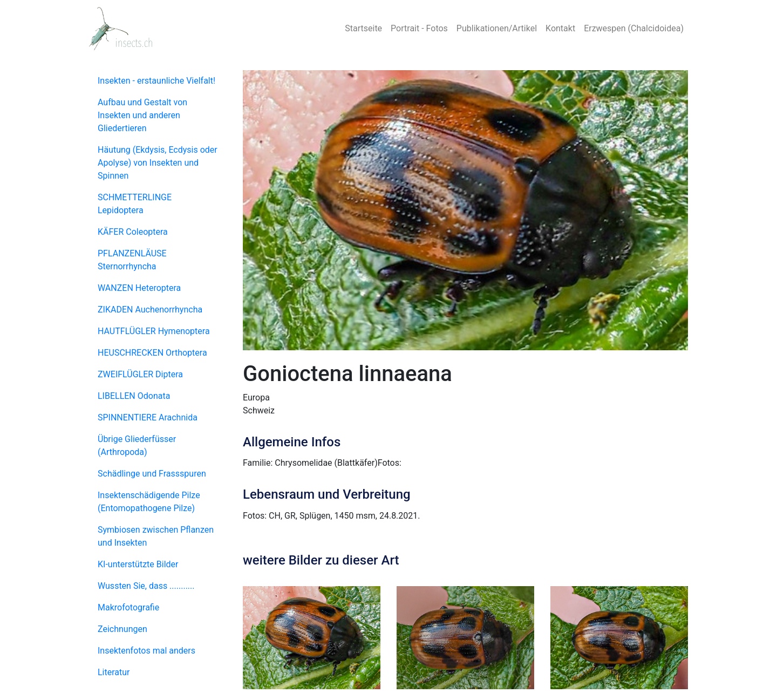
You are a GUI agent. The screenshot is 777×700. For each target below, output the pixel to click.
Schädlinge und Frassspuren (152, 474)
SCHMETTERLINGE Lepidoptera (135, 204)
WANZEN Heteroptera (139, 288)
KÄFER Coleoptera (133, 232)
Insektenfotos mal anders (146, 651)
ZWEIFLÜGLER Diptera (140, 374)
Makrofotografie (128, 607)
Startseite (363, 28)
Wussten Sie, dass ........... (146, 586)
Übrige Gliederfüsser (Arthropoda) (137, 446)
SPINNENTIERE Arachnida (148, 417)
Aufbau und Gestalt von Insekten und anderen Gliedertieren (142, 115)
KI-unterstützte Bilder (138, 564)
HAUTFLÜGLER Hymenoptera (154, 331)
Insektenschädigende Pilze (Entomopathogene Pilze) (149, 502)
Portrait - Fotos (419, 28)
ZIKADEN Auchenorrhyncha (150, 310)
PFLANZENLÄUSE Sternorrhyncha (132, 260)
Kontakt (560, 28)
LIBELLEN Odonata (134, 396)
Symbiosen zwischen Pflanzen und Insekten (156, 536)
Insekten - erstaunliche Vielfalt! (156, 81)
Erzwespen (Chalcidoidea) (634, 28)
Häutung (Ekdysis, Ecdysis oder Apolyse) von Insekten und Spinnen (158, 163)
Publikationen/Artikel (497, 28)
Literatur (114, 672)
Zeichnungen (122, 629)
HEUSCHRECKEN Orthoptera (152, 353)
